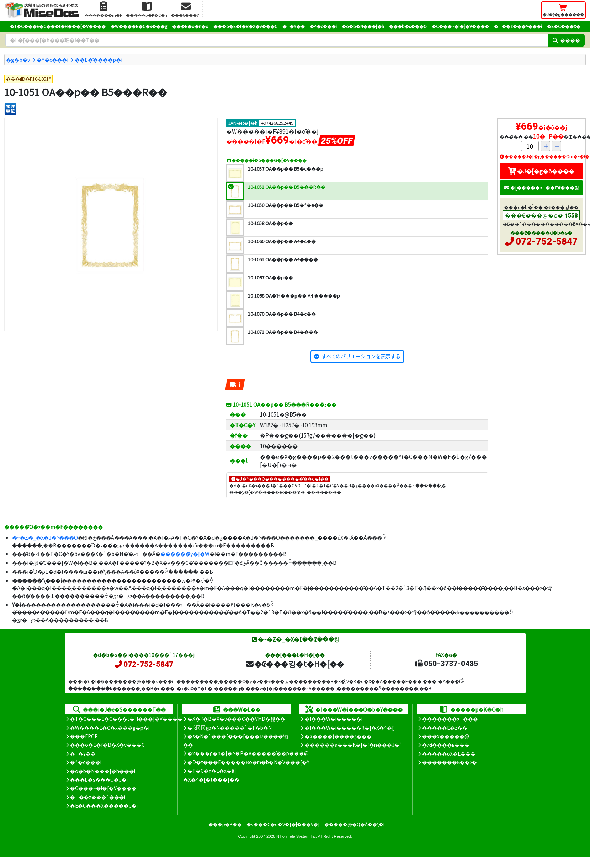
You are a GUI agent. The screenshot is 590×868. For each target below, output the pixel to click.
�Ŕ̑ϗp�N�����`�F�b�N (230, 728)
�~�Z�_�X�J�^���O (45, 537)
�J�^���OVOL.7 (286, 485)
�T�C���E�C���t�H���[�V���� (58, 26)
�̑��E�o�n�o (190, 26)
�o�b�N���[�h (363, 26)
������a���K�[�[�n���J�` (354, 745)
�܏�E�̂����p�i (99, 60)
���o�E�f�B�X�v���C (245, 26)
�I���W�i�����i (334, 719)
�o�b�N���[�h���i (103, 771)
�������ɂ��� (450, 719)
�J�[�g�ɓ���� (541, 171)
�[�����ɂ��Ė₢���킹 (541, 187)
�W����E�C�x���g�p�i (110, 728)
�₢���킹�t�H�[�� (295, 664)
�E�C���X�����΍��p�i (104, 805)
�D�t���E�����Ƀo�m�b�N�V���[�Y (248, 762)
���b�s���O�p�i (99, 779)
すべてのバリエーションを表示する (361, 356)
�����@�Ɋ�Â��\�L (355, 824)
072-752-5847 (547, 241)
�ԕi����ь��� (446, 745)
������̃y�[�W (185, 554)
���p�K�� (225, 824)
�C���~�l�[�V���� (460, 26)
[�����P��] (10, 109)
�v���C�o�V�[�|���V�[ (283, 824)
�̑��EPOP (84, 736)
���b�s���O (408, 26)
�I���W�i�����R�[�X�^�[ (349, 728)
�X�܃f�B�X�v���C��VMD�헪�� (236, 719)
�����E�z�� (445, 728)
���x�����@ (446, 736)
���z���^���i (518, 26)
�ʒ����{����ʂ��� (338, 736)
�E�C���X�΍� (564, 26)
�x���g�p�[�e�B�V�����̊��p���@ (248, 753)
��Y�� (294, 26)
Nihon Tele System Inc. (297, 836)
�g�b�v (18, 60)
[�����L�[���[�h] (277, 40)
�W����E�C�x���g (139, 26)
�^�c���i (323, 26)
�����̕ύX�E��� (449, 754)
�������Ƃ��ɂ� (450, 762)
